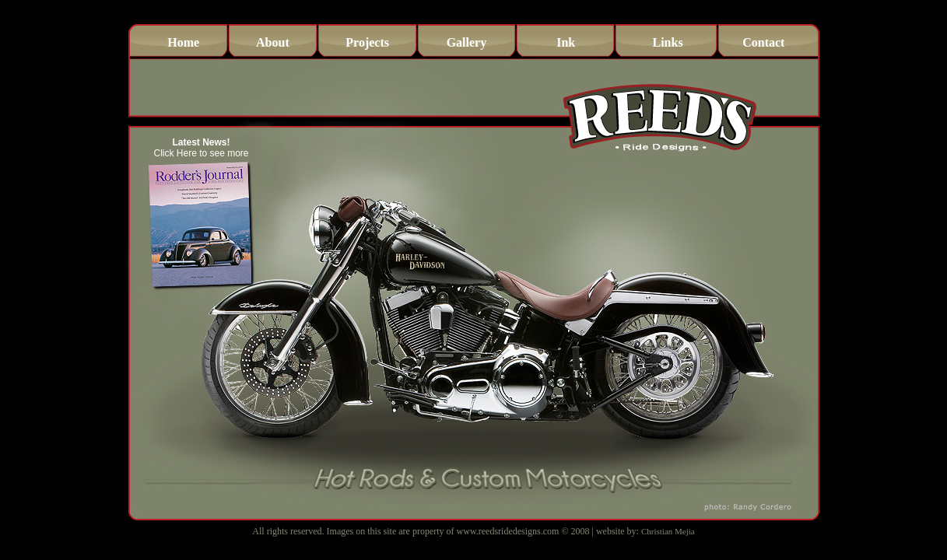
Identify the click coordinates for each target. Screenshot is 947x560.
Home (183, 42)
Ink (566, 42)
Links (667, 42)
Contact (763, 42)
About (273, 42)
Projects (367, 42)
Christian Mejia (668, 531)
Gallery (467, 42)
